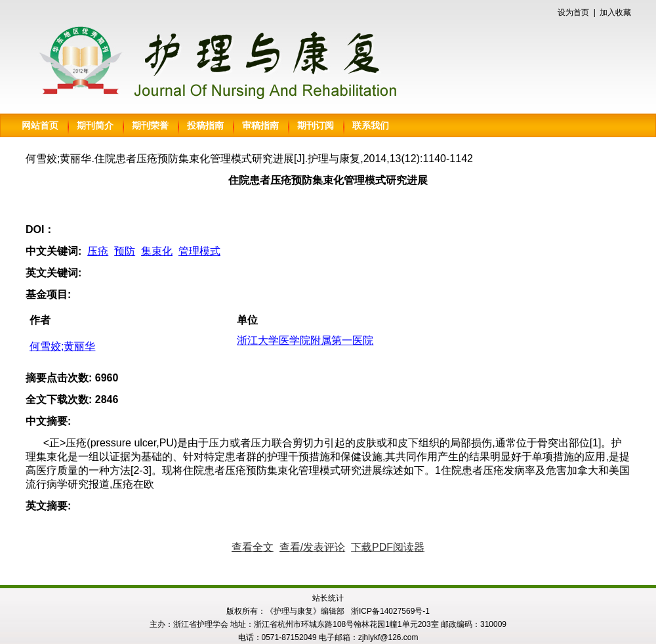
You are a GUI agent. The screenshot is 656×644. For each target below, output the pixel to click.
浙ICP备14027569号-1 (390, 611)
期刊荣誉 (150, 125)
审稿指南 (260, 125)
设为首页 (573, 12)
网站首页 (40, 125)
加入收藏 (615, 12)
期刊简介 (95, 125)
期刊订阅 (316, 125)
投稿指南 (205, 125)
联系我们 (371, 125)
